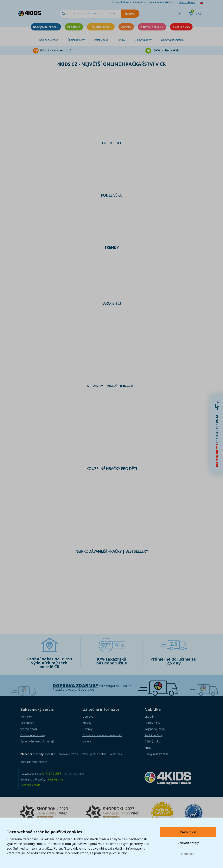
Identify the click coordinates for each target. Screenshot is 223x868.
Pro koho (74, 27)
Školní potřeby (76, 40)
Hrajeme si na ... (101, 27)
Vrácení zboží (29, 729)
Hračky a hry (152, 723)
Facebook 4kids (30, 785)
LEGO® (149, 717)
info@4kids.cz (54, 779)
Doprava (88, 717)
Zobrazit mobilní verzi (34, 762)
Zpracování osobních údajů (37, 741)
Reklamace (27, 723)
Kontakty (26, 717)
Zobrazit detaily (188, 843)
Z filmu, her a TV (152, 27)
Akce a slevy (181, 27)
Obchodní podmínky (33, 735)
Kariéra (87, 741)
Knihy (122, 40)
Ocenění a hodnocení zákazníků (102, 735)
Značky (126, 27)
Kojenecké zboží (49, 40)
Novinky (87, 729)
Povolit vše (188, 832)
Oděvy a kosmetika (172, 40)
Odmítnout (188, 854)
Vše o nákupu (187, 2)
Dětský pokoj (102, 40)
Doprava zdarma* (75, 685)
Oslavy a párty (143, 40)
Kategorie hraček (46, 27)
